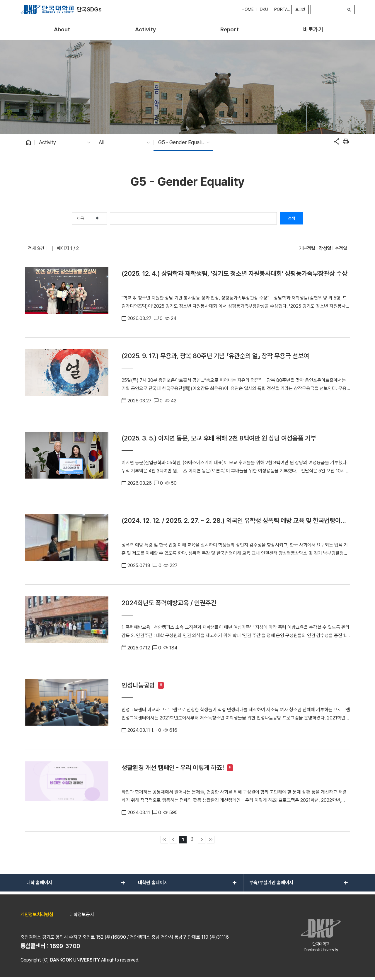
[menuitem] (62, 30)
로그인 (300, 9)
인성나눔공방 (138, 685)
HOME (248, 9)
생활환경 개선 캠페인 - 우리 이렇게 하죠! (173, 768)
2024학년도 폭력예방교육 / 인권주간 (169, 603)
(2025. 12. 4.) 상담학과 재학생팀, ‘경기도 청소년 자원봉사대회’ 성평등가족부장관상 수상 (235, 273)
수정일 (341, 248)
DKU (264, 9)
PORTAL (282, 9)
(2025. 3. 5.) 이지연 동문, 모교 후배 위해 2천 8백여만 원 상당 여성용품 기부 (219, 438)
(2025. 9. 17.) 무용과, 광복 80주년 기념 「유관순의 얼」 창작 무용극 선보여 (215, 356)
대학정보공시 (82, 915)
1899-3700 (65, 946)
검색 (292, 218)
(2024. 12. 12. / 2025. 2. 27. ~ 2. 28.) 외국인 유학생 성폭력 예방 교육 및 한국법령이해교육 (234, 521)
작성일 (325, 248)
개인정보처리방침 (37, 915)
